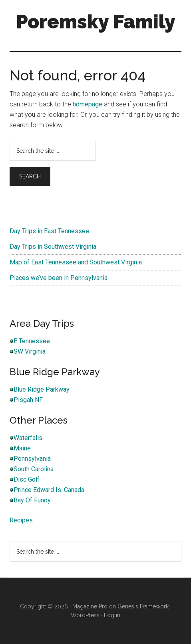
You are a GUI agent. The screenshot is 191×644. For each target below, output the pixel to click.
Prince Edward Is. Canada (49, 490)
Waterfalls (28, 438)
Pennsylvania (32, 459)
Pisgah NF (28, 400)
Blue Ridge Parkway (42, 389)
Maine (22, 448)
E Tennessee (32, 341)
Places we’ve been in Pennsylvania (59, 278)
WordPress (85, 615)
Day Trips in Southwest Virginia (53, 247)
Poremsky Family (96, 22)
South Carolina (34, 469)
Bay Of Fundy (32, 500)
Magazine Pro (90, 606)
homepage (88, 104)
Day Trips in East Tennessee (49, 231)
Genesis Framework (143, 606)
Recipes (21, 520)
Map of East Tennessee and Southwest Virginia (76, 262)
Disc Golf (27, 479)
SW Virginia (30, 351)
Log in (112, 615)
